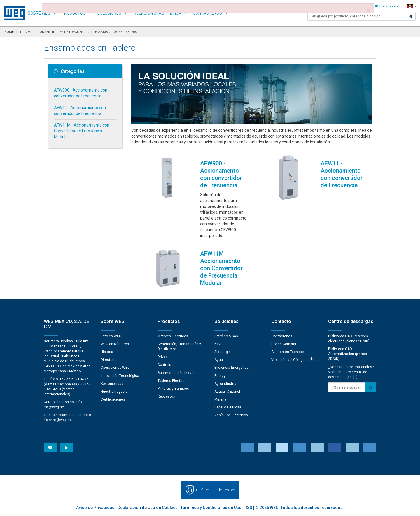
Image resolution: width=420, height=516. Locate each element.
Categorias (69, 71)
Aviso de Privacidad (95, 508)
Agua (219, 360)
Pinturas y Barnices (173, 389)
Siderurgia (223, 352)
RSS (248, 508)
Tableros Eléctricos (173, 381)
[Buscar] (411, 17)
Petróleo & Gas (226, 336)
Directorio (108, 360)
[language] (412, 6)
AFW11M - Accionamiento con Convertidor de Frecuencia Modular (82, 131)
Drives (163, 357)
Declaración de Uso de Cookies (148, 508)
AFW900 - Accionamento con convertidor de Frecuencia (81, 93)
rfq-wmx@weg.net (58, 420)
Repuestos (166, 396)
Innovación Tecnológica (120, 376)
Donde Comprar (284, 344)
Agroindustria (225, 384)
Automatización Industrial (178, 373)
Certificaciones (113, 399)
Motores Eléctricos (173, 336)
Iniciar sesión (388, 6)
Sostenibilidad (112, 384)
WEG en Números (115, 344)
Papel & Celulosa (228, 407)
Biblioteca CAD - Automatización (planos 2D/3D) (348, 354)
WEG (12, 13)
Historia (107, 352)
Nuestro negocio (114, 392)
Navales (221, 344)
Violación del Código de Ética (295, 360)
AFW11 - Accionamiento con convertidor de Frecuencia (80, 110)
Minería (220, 399)
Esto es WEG (111, 336)
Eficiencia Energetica (231, 368)
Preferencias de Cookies (216, 490)
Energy (220, 376)
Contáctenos (282, 336)
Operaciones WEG (115, 368)
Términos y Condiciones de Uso (211, 508)
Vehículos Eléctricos (231, 415)
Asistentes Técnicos (288, 352)
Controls (164, 365)
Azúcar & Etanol (227, 392)
